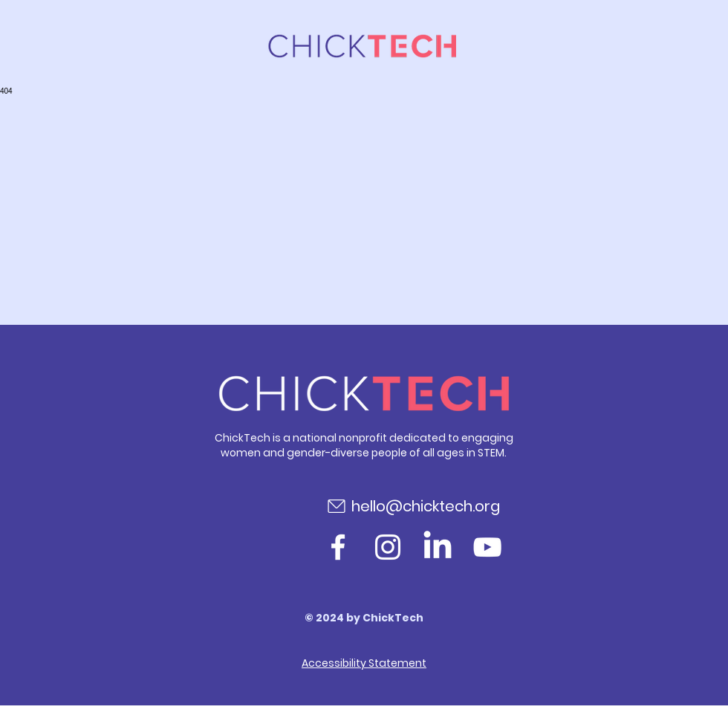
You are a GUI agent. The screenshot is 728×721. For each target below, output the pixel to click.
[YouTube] (487, 547)
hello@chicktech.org (426, 506)
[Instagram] (388, 547)
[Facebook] (338, 547)
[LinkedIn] (438, 547)
